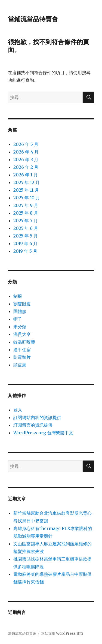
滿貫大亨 (22, 334)
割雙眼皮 (22, 304)
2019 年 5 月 (25, 251)
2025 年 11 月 (26, 190)
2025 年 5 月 (26, 236)
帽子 (18, 319)
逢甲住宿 (22, 350)
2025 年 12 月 (27, 182)
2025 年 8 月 (26, 213)
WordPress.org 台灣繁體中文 (43, 433)
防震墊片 (22, 357)
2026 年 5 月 (26, 144)
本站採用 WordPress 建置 (62, 634)
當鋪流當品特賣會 (33, 19)
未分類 (20, 327)
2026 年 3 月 (26, 160)
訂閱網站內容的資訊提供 (37, 417)
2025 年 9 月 (26, 205)
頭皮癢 (20, 365)
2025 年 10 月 (27, 198)
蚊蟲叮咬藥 (24, 342)
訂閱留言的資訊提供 (33, 425)
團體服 (20, 311)
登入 (18, 410)
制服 (18, 296)
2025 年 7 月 (26, 221)
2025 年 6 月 (26, 228)
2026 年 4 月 (26, 152)
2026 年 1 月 (26, 175)
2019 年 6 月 (25, 243)
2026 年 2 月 (26, 167)
